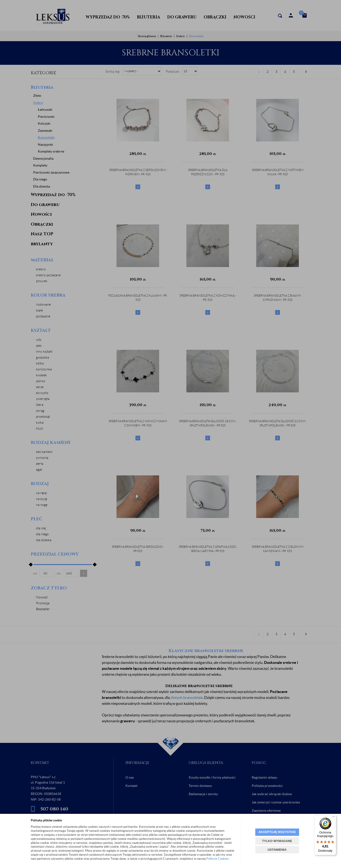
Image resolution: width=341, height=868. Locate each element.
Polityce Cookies (218, 859)
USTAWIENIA (277, 850)
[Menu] (333, 818)
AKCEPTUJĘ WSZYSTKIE (277, 832)
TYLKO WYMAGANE (277, 841)
